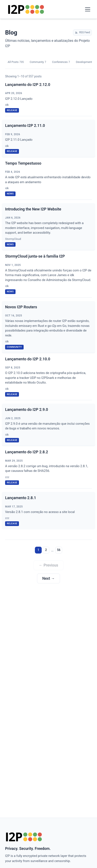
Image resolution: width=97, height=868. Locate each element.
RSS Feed (82, 33)
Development (85, 62)
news (10, 194)
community (14, 347)
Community (38, 62)
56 (59, 550)
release (12, 110)
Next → (49, 578)
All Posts (16, 62)
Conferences (61, 62)
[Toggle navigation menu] (88, 9)
